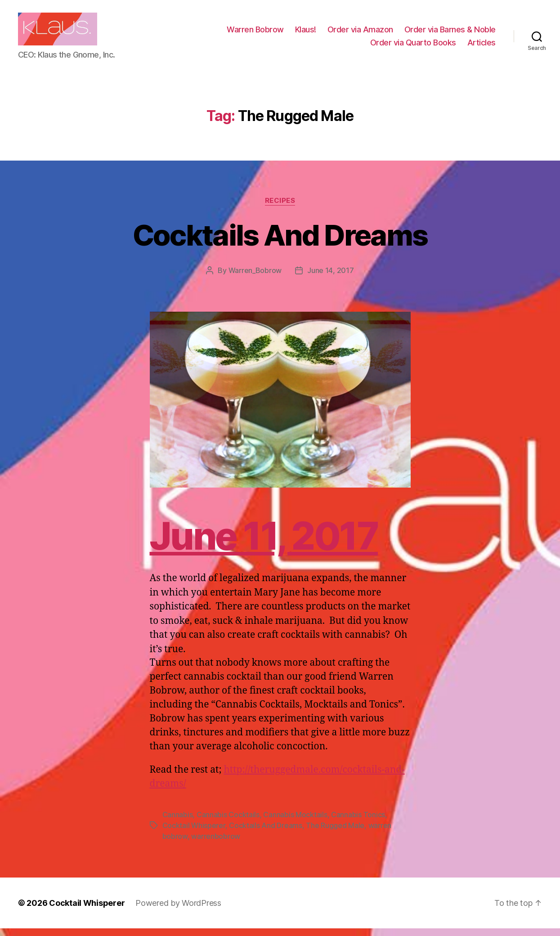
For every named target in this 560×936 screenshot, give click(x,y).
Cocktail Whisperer (194, 833)
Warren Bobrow (255, 33)
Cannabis (178, 822)
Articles (482, 46)
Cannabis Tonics (358, 822)
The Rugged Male (335, 833)
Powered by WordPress (178, 911)
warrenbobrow (216, 844)
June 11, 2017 (264, 544)
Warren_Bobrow (255, 278)
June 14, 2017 (331, 278)
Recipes (280, 208)
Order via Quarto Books (413, 46)
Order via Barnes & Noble (450, 33)
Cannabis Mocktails (295, 822)
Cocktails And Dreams (280, 242)
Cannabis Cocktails (228, 822)
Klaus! (306, 33)
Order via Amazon (360, 33)
